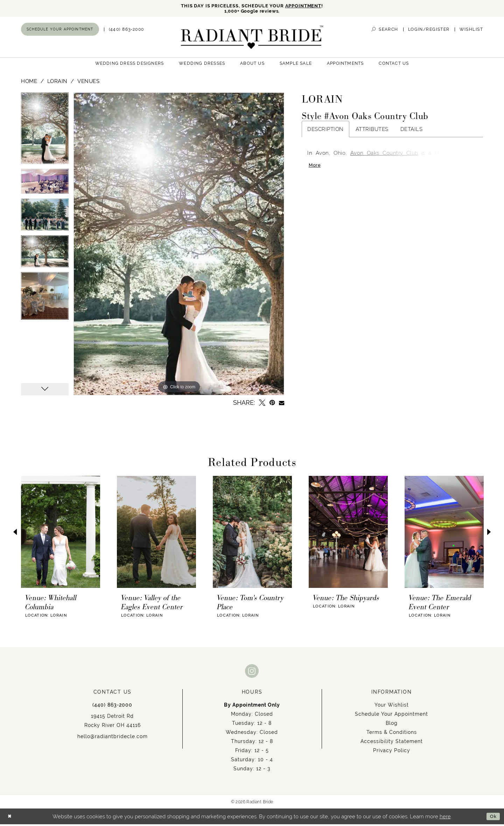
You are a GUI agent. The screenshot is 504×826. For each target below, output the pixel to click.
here (445, 818)
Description (325, 131)
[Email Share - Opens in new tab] (282, 405)
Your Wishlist (392, 707)
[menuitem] (60, 31)
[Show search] (385, 31)
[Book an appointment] (60, 31)
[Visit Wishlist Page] (471, 31)
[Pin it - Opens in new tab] (272, 405)
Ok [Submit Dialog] (492, 818)
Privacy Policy (392, 752)
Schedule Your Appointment (391, 716)
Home (29, 83)
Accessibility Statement (392, 743)
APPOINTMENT (310, 6)
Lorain (57, 83)
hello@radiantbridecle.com (113, 738)
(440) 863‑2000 (112, 707)
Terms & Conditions (392, 734)
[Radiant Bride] (252, 39)
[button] (429, 31)
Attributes (372, 131)
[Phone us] (127, 31)
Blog (392, 725)
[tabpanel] (45, 133)
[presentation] (61, 534)
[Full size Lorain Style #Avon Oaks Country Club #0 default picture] (179, 246)
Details (412, 131)
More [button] (316, 169)
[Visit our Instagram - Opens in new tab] (252, 673)
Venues (88, 83)
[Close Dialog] (11, 818)
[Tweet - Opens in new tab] (262, 405)
